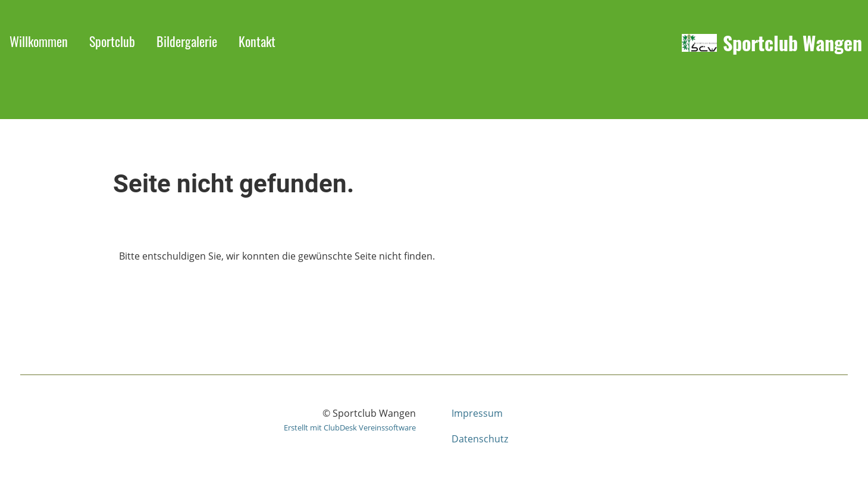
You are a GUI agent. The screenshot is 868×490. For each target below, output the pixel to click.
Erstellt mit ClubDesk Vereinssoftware (350, 427)
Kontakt (257, 41)
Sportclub (112, 41)
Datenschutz (480, 439)
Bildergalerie (187, 41)
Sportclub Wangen (792, 43)
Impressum (477, 413)
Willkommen (39, 41)
